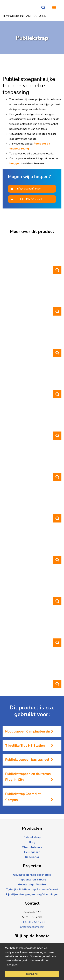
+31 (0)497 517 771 (26, 199)
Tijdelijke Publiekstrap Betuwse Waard (32, 890)
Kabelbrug (32, 857)
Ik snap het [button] (32, 974)
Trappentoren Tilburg (32, 880)
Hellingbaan (32, 852)
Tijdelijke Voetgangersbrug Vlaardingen (32, 894)
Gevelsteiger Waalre (32, 885)
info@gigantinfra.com (26, 189)
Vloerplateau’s (32, 847)
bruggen (15, 164)
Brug (32, 842)
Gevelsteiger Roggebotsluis (32, 875)
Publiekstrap (32, 837)
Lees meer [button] (12, 965)
